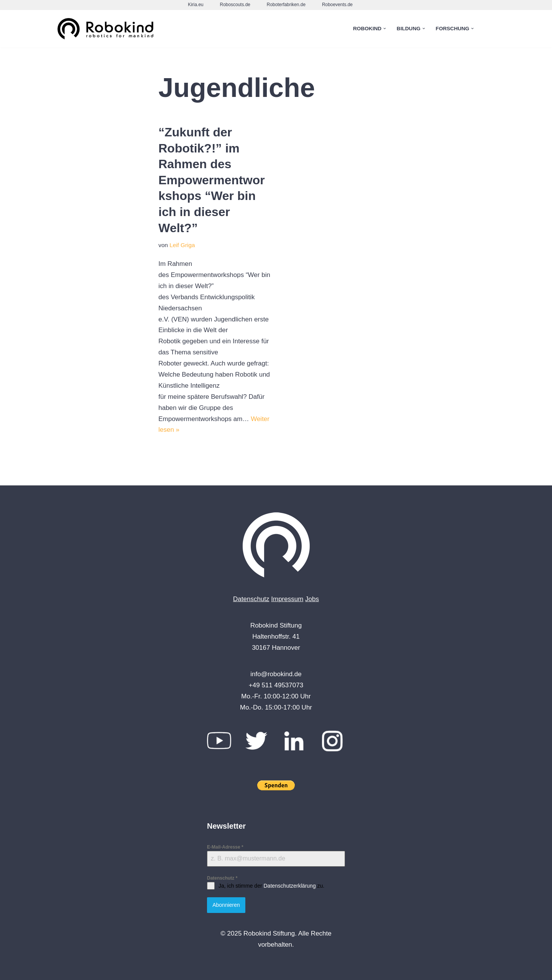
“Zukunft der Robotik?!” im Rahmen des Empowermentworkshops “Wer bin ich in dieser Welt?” (211, 180)
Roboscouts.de (235, 5)
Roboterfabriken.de (286, 5)
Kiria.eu (195, 5)
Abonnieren (226, 905)
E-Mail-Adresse (225, 847)
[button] (385, 29)
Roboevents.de (337, 5)
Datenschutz (251, 599)
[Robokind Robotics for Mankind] (107, 29)
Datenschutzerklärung (289, 886)
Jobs (312, 599)
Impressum (287, 599)
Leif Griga (182, 245)
